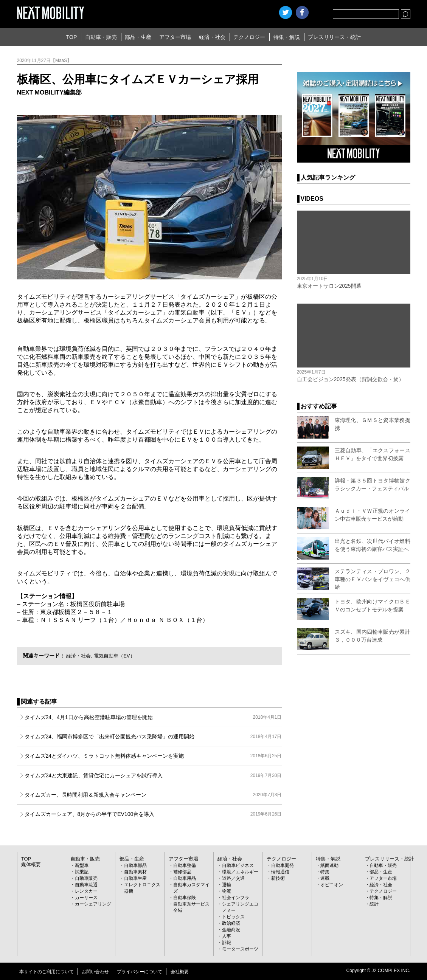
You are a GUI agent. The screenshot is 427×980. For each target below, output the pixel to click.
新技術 (278, 878)
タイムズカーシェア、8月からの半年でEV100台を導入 (153, 814)
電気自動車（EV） (118, 656)
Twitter (286, 12)
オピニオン (332, 885)
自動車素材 (135, 872)
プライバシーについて (140, 972)
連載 (325, 878)
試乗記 (82, 872)
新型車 (82, 865)
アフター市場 (175, 37)
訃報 (227, 943)
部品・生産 (138, 37)
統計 (374, 904)
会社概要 (180, 972)
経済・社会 (212, 37)
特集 (325, 872)
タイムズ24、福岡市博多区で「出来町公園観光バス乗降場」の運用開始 (153, 737)
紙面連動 (329, 865)
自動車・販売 (101, 37)
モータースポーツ (240, 949)
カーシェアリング (93, 904)
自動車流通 (86, 885)
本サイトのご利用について (47, 972)
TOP (72, 37)
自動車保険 (185, 898)
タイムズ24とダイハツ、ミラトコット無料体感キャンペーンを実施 (153, 756)
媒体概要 (30, 865)
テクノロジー (249, 37)
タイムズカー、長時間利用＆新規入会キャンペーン (153, 795)
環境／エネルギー (240, 872)
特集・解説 (287, 37)
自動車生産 (135, 878)
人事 (227, 936)
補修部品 (182, 872)
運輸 (227, 885)
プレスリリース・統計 (334, 37)
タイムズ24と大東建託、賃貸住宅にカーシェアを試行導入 (153, 775)
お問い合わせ (95, 972)
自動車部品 (135, 865)
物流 (227, 891)
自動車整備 (185, 865)
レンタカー (86, 891)
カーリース (86, 898)
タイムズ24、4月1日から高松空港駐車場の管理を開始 (153, 717)
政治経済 (231, 923)
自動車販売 (86, 878)
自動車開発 (283, 865)
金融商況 (231, 930)
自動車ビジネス (238, 865)
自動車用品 (185, 878)
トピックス (233, 917)
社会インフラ (236, 898)
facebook (302, 12)
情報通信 (280, 872)
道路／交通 (233, 878)
